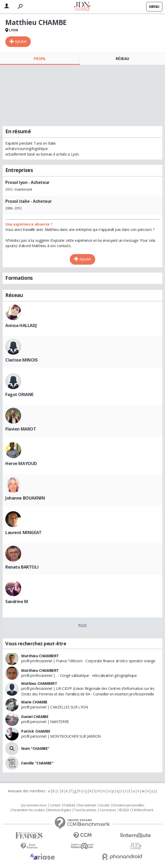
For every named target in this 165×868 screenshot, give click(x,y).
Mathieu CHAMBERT (39, 683)
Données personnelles (128, 805)
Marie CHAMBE (34, 702)
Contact (55, 805)
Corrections (108, 810)
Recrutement (87, 805)
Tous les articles (85, 810)
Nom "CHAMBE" (35, 748)
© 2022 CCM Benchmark (136, 810)
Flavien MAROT (21, 429)
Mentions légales (59, 810)
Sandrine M (17, 601)
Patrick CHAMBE (36, 731)
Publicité (69, 805)
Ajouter (21, 41)
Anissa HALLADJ (21, 325)
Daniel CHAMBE (35, 717)
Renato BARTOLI (22, 567)
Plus (82, 625)
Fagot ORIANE (19, 394)
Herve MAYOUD (21, 463)
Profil (40, 59)
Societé (104, 805)
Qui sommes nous (34, 805)
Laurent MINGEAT (23, 532)
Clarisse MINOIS (21, 360)
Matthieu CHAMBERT (40, 656)
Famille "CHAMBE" (37, 763)
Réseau (122, 59)
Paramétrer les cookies (28, 810)
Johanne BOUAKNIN (25, 498)
